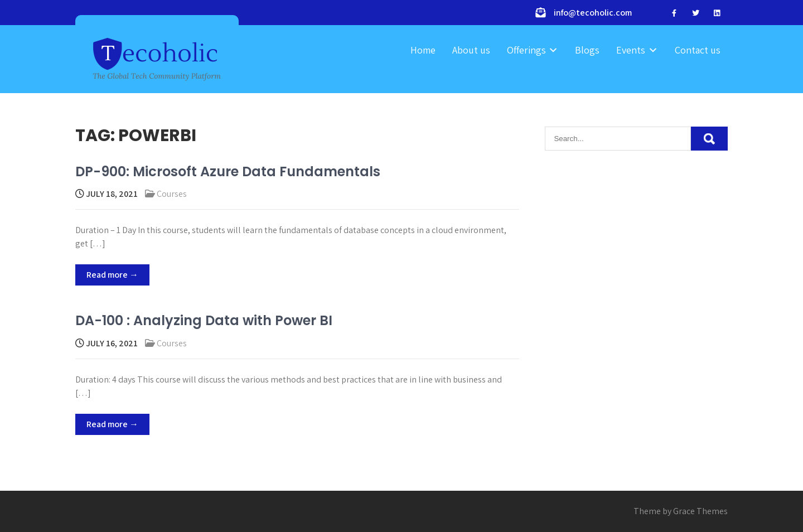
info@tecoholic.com (593, 13)
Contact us (698, 50)
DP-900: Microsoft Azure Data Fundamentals (228, 171)
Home (423, 50)
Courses (172, 194)
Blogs (587, 50)
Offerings (526, 50)
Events (631, 50)
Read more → (112, 275)
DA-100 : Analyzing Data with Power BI (204, 320)
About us (471, 50)
